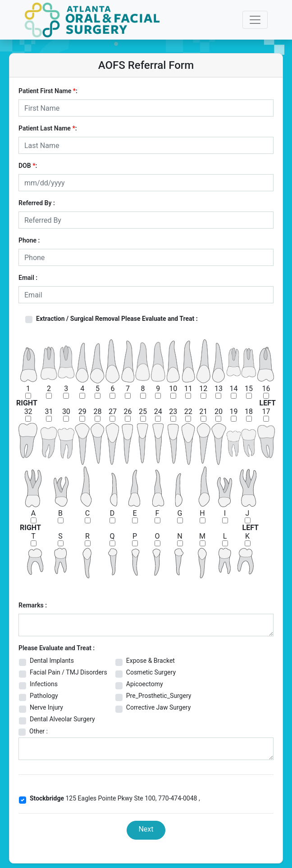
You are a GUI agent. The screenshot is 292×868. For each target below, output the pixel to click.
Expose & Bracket (151, 661)
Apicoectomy (145, 684)
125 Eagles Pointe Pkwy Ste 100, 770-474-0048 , (115, 798)
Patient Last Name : (48, 128)
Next (146, 829)
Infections (44, 684)
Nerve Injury (46, 707)
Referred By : (37, 203)
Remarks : (33, 605)
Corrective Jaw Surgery (159, 707)
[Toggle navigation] (255, 20)
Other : (39, 731)
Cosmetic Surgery (151, 672)
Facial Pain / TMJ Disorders (68, 672)
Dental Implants (52, 661)
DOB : (28, 166)
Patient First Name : (48, 91)
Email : (28, 278)
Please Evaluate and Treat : (57, 648)
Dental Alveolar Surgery (62, 719)
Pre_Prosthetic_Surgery (159, 696)
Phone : (29, 240)
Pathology (44, 696)
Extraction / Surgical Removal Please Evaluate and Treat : (117, 319)
